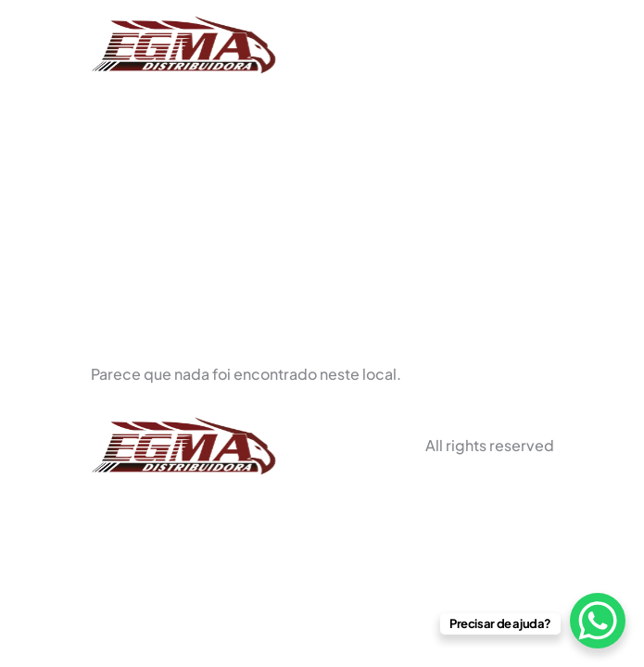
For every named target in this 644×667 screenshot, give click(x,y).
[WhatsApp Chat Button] (598, 621)
